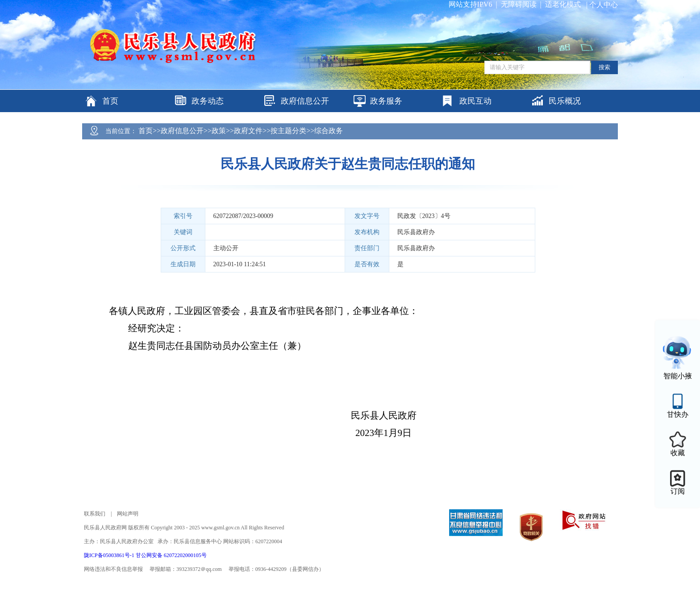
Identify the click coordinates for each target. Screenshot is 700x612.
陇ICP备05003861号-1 (110, 555)
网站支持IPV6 (471, 4)
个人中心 (604, 5)
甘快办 (678, 414)
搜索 (604, 67)
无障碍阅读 (519, 4)
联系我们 (95, 514)
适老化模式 (563, 4)
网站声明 (128, 514)
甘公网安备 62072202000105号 (171, 555)
